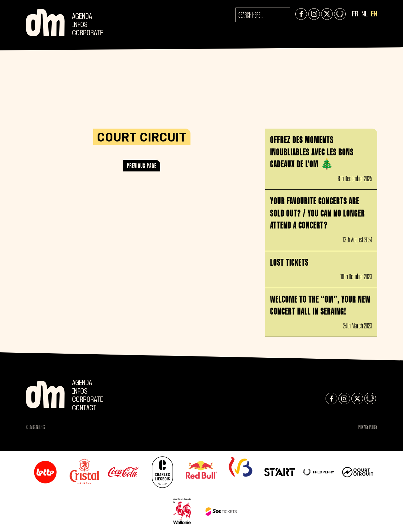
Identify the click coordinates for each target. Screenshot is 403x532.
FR (355, 14)
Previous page (142, 166)
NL (365, 14)
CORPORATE (88, 33)
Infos (80, 25)
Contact (84, 408)
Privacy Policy (368, 427)
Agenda (82, 17)
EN (374, 14)
